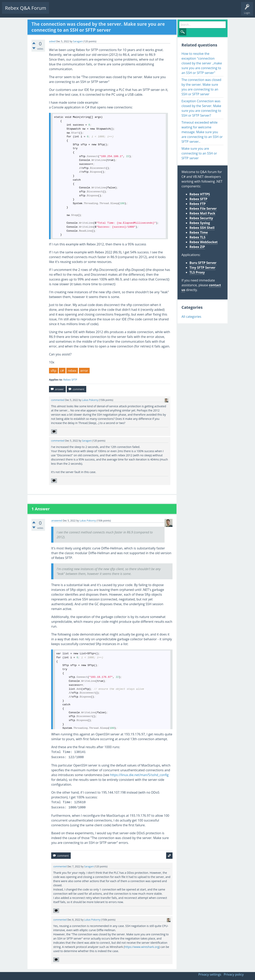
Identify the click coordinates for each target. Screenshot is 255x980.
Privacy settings (210, 974)
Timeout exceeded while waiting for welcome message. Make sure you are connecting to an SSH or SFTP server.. (202, 132)
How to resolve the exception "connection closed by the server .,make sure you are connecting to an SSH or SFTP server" (202, 63)
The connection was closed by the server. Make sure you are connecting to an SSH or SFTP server (201, 87)
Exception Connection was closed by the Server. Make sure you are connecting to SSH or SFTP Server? (201, 108)
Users (103, 11)
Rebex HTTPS (200, 194)
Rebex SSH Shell (202, 228)
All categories (191, 317)
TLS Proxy (197, 272)
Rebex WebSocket (204, 242)
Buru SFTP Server (203, 263)
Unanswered (75, 11)
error (84, 371)
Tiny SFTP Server (202, 268)
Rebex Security (201, 218)
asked (52, 41)
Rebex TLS (197, 237)
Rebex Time (199, 232)
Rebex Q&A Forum (25, 8)
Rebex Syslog (200, 223)
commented (58, 400)
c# (62, 371)
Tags (91, 11)
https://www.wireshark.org (142, 947)
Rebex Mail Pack (202, 213)
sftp (53, 371)
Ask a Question (120, 11)
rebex (72, 371)
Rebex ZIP (197, 247)
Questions (58, 11)
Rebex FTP (198, 204)
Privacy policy (234, 974)
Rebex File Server (203, 209)
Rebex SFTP (70, 380)
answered (57, 521)
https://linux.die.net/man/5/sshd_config (139, 775)
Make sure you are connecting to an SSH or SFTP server (199, 153)
